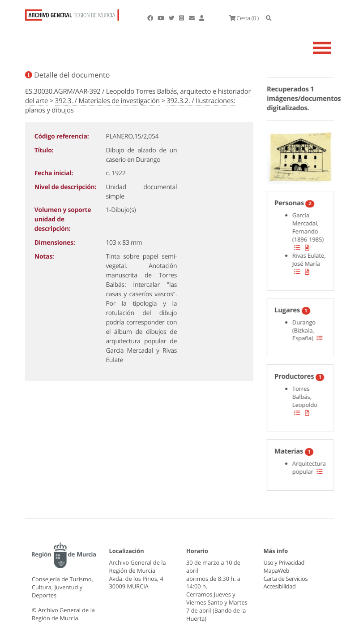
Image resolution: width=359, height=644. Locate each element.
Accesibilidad (280, 586)
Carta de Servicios (285, 579)
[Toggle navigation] (333, 48)
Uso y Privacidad (284, 562)
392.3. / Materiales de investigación (107, 101)
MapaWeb (276, 571)
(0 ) (244, 18)
